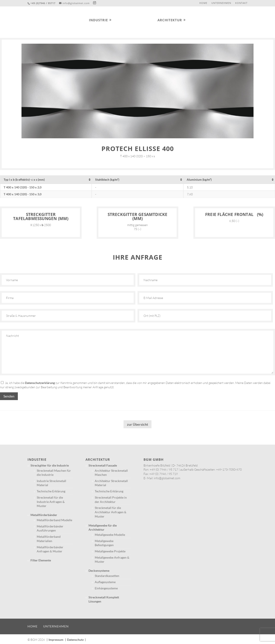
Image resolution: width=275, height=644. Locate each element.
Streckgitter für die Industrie (50, 465)
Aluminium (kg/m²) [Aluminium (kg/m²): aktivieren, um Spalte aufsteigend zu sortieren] (199, 179)
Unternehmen (221, 3)
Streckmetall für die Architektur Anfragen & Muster (111, 512)
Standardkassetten (107, 576)
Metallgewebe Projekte (110, 551)
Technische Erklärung (51, 491)
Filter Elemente (41, 560)
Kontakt (241, 3)
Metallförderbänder (44, 515)
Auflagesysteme (105, 582)
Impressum (56, 640)
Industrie (98, 20)
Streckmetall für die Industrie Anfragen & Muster (51, 502)
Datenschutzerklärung (40, 383)
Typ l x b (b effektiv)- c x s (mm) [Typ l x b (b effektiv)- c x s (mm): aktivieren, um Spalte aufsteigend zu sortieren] (24, 179)
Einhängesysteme (106, 588)
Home (203, 3)
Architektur (170, 20)
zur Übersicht (137, 424)
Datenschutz (75, 640)
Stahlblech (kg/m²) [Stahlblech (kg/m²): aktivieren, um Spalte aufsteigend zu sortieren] (107, 179)
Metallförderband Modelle (54, 520)
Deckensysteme (99, 571)
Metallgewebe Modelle (110, 535)
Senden (9, 396)
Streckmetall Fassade (103, 465)
